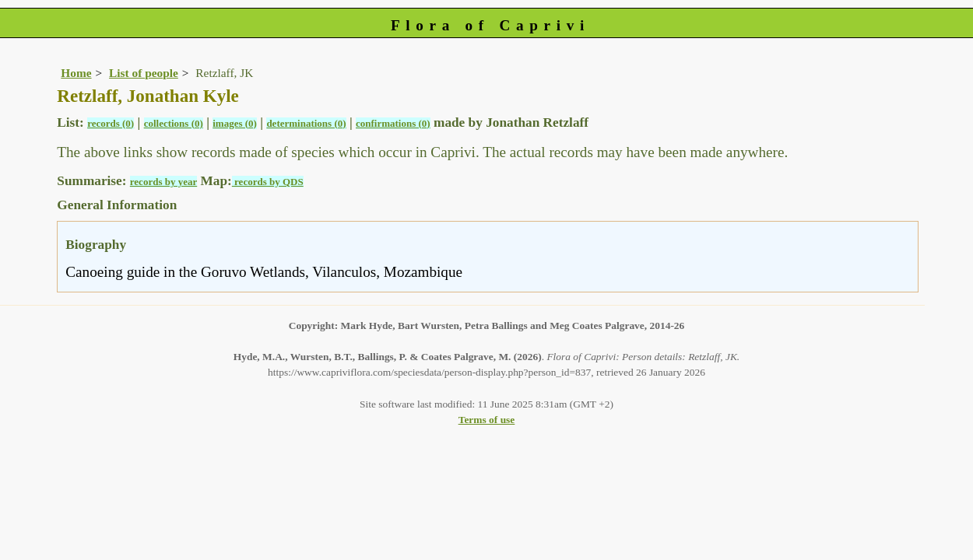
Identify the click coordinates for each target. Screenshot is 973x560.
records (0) (111, 123)
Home (76, 73)
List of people (144, 73)
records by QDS (268, 182)
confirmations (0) (393, 123)
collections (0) (174, 123)
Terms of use (487, 420)
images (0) (235, 123)
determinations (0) (306, 123)
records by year (163, 182)
